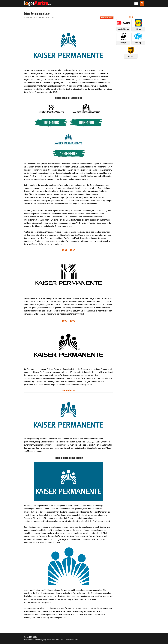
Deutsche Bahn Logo (123, 29)
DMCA (62, 640)
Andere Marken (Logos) (44, 17)
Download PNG (107, 17)
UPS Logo (131, 56)
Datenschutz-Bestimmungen (34, 640)
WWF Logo (123, 43)
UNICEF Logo (138, 43)
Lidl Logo (138, 29)
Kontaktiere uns (72, 640)
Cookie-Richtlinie (52, 640)
